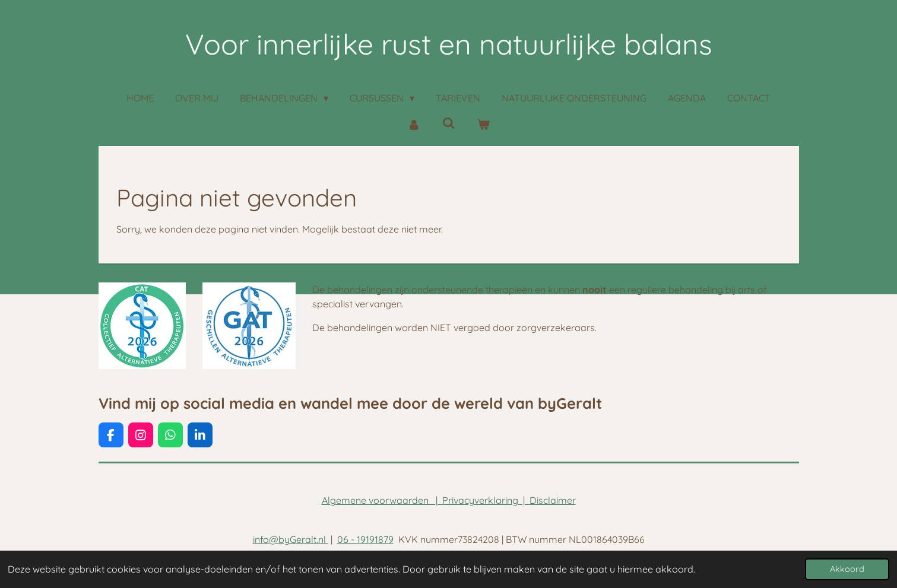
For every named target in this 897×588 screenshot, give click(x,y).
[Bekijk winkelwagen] (483, 124)
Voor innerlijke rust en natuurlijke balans (449, 44)
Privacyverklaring (480, 500)
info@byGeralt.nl (291, 539)
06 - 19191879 (365, 539)
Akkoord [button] (847, 569)
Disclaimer (553, 500)
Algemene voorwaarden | (382, 500)
